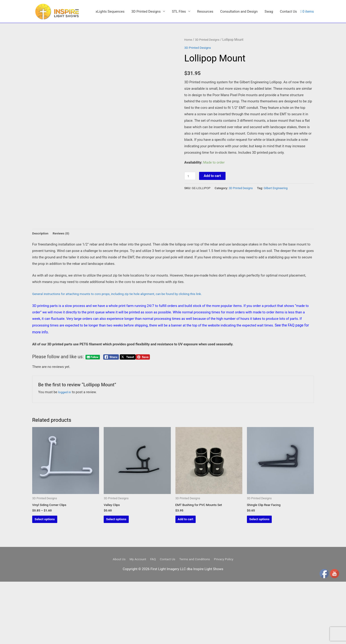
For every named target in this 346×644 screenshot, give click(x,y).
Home (189, 76)
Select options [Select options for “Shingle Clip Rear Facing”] (267, 580)
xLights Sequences (110, 52)
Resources (205, 52)
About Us (114, 622)
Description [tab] (41, 292)
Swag (269, 52)
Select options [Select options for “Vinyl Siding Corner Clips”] (53, 580)
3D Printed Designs (146, 52)
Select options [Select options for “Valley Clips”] (124, 580)
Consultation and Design (239, 52)
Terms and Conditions (197, 622)
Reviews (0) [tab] (63, 292)
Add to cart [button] (193, 580)
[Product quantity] (191, 212)
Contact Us (289, 52)
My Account (135, 622)
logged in (65, 452)
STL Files (179, 52)
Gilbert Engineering (279, 224)
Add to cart (213, 212)
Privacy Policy (228, 622)
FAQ (151, 622)
